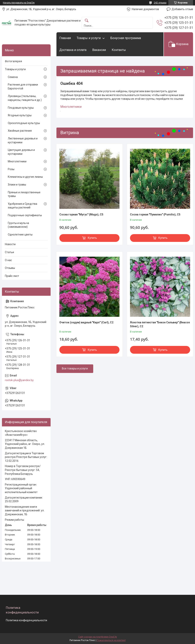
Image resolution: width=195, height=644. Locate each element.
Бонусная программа (126, 38)
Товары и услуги (89, 38)
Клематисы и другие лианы (25, 177)
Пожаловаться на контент (111, 640)
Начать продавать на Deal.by (19, 3)
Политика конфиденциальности (26, 620)
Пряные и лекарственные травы (24, 194)
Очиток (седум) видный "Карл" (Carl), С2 (86, 322)
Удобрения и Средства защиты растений (22, 206)
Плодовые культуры (21, 108)
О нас (8, 260)
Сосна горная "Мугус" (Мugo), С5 (81, 214)
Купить (92, 238)
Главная (65, 38)
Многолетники (71, 107)
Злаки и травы (17, 185)
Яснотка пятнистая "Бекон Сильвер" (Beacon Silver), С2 (160, 324)
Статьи (9, 252)
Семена (13, 77)
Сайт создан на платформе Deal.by (98, 637)
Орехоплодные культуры (24, 123)
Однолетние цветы (20, 234)
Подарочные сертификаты (25, 215)
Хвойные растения (20, 131)
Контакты (119, 50)
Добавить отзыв (182, 9)
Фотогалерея (13, 61)
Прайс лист (12, 276)
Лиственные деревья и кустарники (23, 140)
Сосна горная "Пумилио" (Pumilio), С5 (155, 214)
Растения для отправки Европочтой (23, 87)
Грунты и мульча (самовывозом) (18, 225)
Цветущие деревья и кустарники (21, 152)
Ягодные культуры (20, 115)
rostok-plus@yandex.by (19, 380)
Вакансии (99, 50)
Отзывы (10, 268)
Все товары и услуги (75, 368)
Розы (11, 169)
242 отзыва (160, 3)
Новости (10, 244)
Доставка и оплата (73, 50)
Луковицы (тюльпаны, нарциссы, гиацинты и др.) (25, 98)
